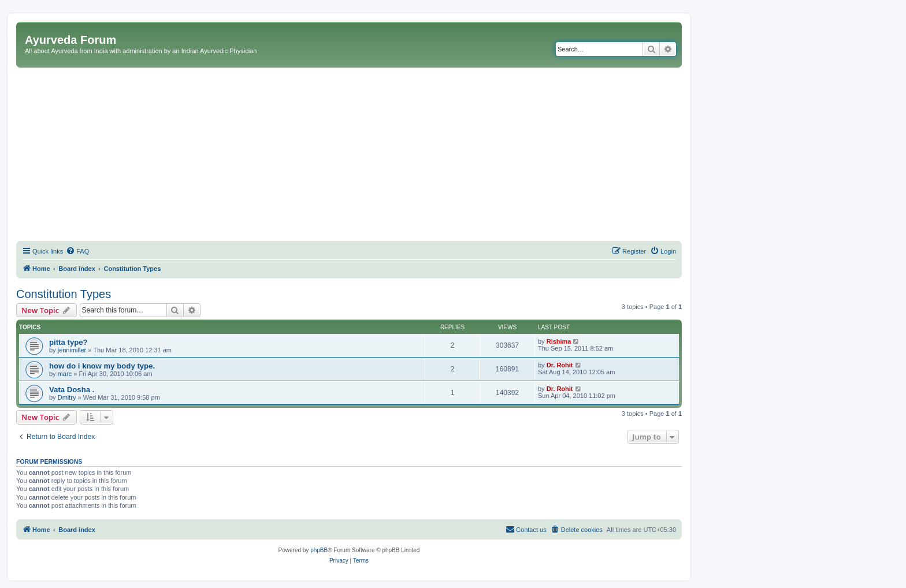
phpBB (319, 550)
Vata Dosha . (72, 390)
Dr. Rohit (560, 365)
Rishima (559, 341)
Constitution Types (64, 294)
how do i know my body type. (102, 366)
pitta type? (68, 342)
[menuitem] (77, 251)
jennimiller (72, 350)
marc (65, 374)
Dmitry (67, 397)
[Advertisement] (349, 154)
